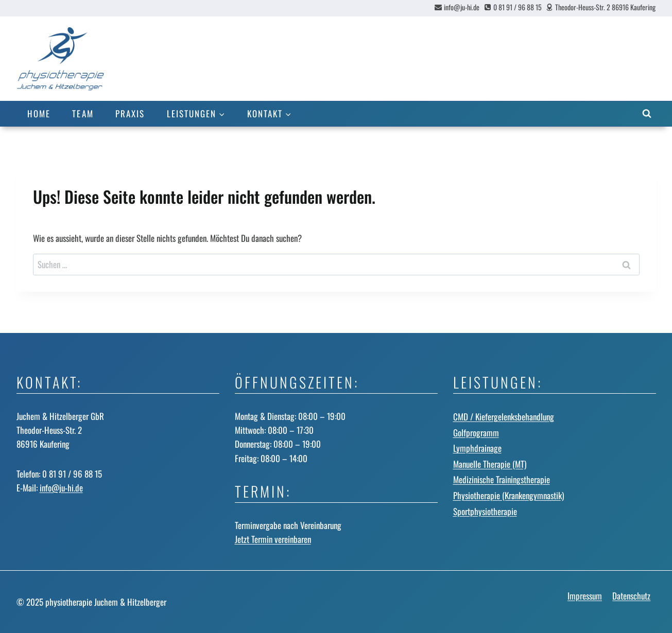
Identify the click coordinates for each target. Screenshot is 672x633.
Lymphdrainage (477, 448)
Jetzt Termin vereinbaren (273, 539)
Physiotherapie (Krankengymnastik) (509, 495)
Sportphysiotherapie (485, 511)
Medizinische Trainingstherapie (502, 479)
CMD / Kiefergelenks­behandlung (504, 417)
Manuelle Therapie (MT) (490, 464)
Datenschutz (631, 596)
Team (83, 113)
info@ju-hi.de (61, 488)
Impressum (585, 596)
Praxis (130, 113)
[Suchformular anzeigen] (647, 114)
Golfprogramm (476, 433)
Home (39, 113)
